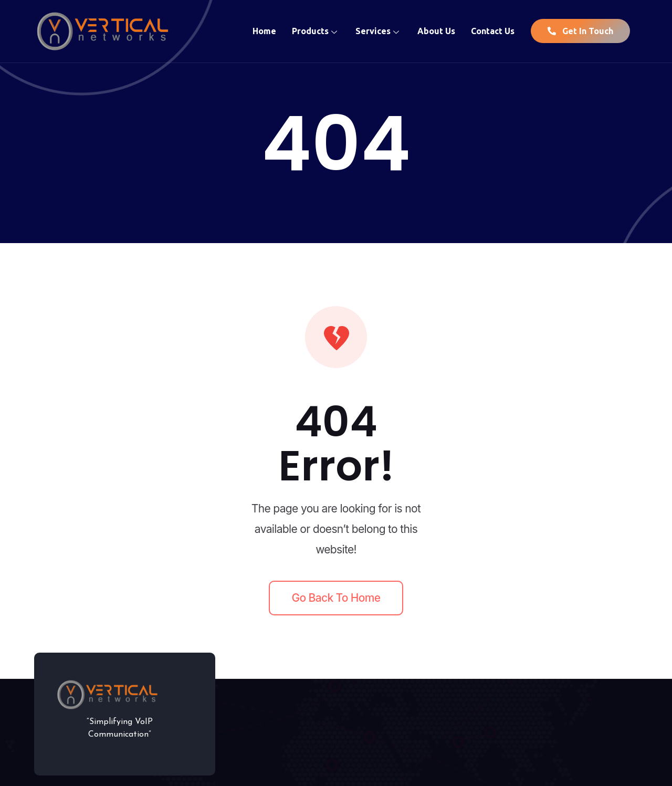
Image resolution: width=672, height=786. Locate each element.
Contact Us (493, 31)
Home (264, 31)
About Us (436, 31)
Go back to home (336, 598)
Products (316, 31)
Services (379, 31)
